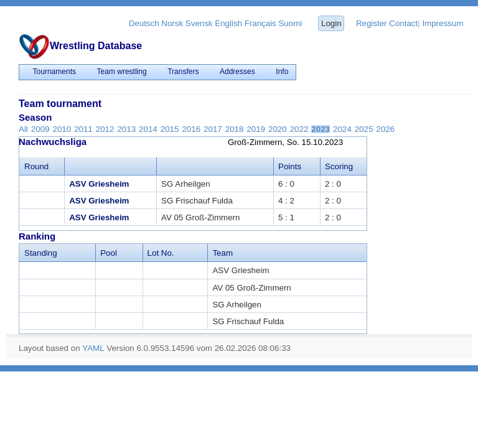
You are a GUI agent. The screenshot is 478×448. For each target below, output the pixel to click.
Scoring (339, 166)
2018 (235, 129)
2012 (105, 129)
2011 (83, 129)
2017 (213, 129)
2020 (278, 129)
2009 (40, 129)
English (228, 23)
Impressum (443, 23)
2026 (385, 129)
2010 (62, 129)
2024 (342, 129)
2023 (321, 129)
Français (260, 23)
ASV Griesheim (99, 184)
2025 (364, 129)
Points (290, 166)
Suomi (290, 23)
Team (223, 253)
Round (36, 166)
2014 (148, 129)
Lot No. (161, 253)
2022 (299, 129)
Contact (403, 23)
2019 (256, 129)
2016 (191, 129)
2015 (170, 129)
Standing (41, 253)
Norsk (172, 23)
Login (331, 23)
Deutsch (144, 23)
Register (372, 23)
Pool (109, 253)
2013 (126, 129)
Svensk (199, 23)
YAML (93, 348)
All (23, 129)
